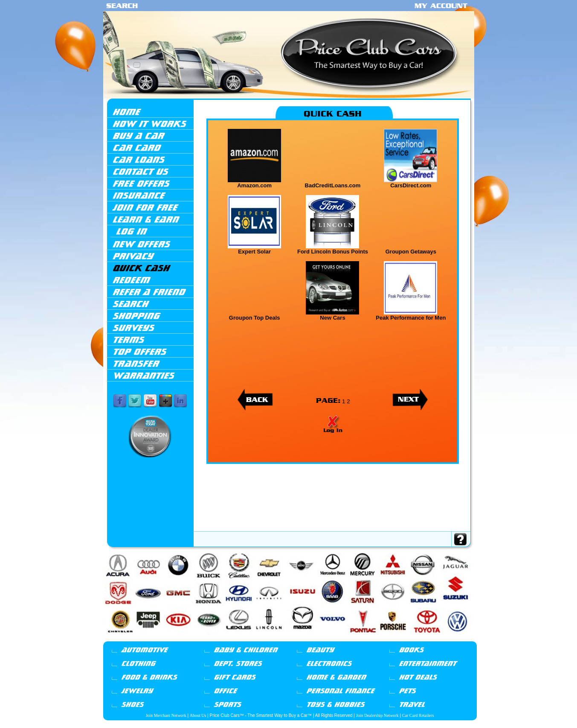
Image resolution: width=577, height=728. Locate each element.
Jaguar (252, 639)
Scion (404, 639)
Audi (137, 639)
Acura (126, 638)
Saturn (396, 639)
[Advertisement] (333, 509)
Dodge (194, 639)
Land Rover (275, 639)
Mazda (304, 639)
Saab (388, 639)
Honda (217, 639)
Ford (202, 639)
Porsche (380, 639)
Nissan (361, 639)
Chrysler (184, 639)
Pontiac (370, 639)
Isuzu (244, 639)
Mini (312, 639)
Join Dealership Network (377, 715)
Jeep (260, 639)
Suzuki (421, 639)
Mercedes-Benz (325, 639)
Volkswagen (441, 639)
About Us (198, 715)
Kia (265, 639)
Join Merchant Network (166, 715)
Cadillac (162, 639)
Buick (153, 639)
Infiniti (236, 639)
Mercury (338, 639)
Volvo (452, 639)
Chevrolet (173, 639)
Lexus (286, 639)
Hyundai (226, 639)
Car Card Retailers (418, 715)
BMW (145, 639)
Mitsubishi (350, 639)
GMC (209, 639)
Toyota (430, 639)
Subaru (412, 639)
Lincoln (295, 639)
